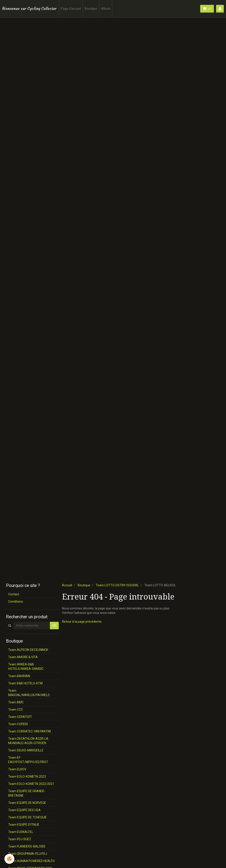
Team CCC (16, 710)
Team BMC (16, 702)
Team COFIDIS (18, 724)
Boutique (91, 9)
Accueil (67, 585)
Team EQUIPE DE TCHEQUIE (27, 817)
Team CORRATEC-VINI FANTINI (29, 731)
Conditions (16, 602)
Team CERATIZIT (20, 717)
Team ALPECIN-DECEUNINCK (28, 650)
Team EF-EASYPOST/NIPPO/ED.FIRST (28, 760)
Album (106, 9)
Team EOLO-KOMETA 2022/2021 (31, 784)
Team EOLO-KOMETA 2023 (27, 777)
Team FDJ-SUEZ (20, 839)
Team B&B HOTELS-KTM (25, 683)
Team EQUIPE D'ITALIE (24, 825)
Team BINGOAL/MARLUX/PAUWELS (29, 693)
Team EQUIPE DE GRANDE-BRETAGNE (27, 793)
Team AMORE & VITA (23, 657)
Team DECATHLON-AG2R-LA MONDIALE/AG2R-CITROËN (28, 741)
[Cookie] (9, 859)
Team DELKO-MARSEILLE (26, 750)
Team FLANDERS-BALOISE (27, 846)
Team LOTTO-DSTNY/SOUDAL (117, 585)
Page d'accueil (71, 9)
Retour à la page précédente (82, 622)
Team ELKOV (17, 769)
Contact (14, 594)
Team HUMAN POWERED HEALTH (31, 861)
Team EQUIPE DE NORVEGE (27, 803)
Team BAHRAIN (19, 676)
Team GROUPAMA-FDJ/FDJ (28, 854)
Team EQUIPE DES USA (24, 810)
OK (54, 626)
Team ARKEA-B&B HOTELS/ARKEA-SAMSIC (26, 667)
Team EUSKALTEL (21, 832)
